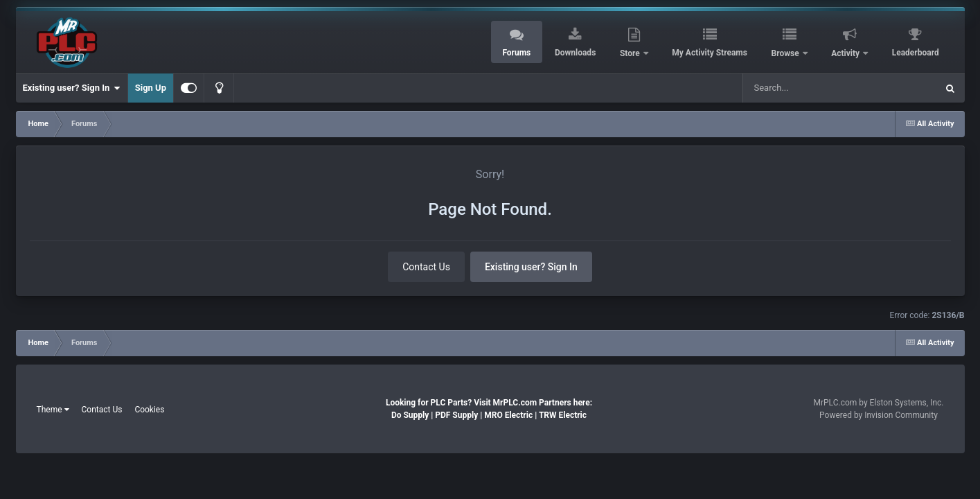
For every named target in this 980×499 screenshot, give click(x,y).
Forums (516, 53)
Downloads (575, 53)
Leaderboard (916, 53)
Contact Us (426, 267)
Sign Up (151, 88)
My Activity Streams (710, 53)
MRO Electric (508, 415)
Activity (846, 53)
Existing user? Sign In (72, 88)
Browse (786, 53)
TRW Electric (563, 415)
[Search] (813, 88)
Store (631, 53)
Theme (53, 410)
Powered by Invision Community (879, 415)
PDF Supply (456, 415)
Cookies (149, 410)
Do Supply (410, 415)
